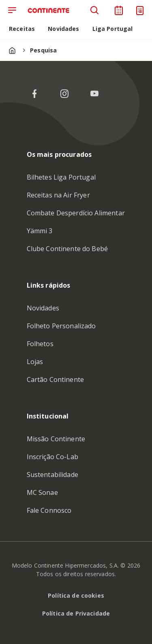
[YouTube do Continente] (94, 94)
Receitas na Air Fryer (58, 195)
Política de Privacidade (76, 613)
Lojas (35, 362)
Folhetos (40, 344)
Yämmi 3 (40, 231)
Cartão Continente (56, 379)
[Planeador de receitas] (119, 11)
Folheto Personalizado (61, 326)
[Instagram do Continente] (64, 94)
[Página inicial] (12, 50)
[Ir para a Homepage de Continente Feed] (51, 10)
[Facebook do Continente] (34, 94)
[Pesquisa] (94, 11)
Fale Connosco (49, 510)
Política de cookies (76, 595)
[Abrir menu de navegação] (12, 11)
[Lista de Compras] (140, 11)
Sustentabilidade (52, 475)
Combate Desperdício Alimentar (76, 213)
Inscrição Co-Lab (52, 457)
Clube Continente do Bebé (67, 249)
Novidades (43, 308)
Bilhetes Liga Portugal (61, 177)
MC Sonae (42, 492)
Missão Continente (56, 439)
